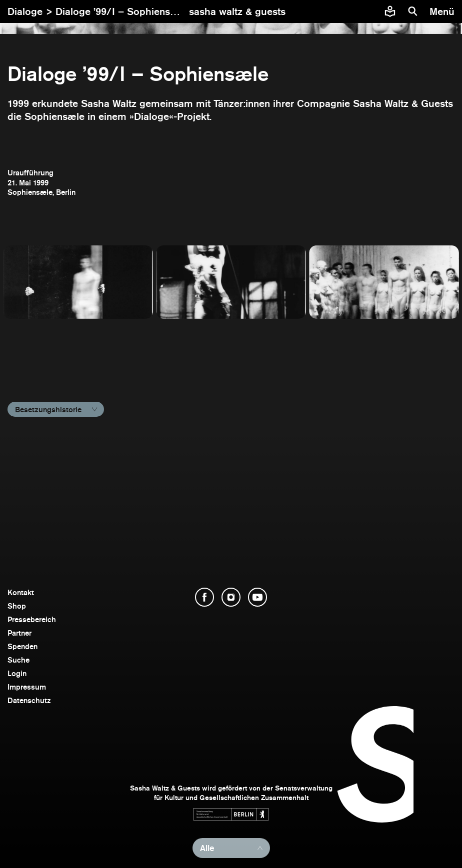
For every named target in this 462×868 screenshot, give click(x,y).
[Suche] (413, 11)
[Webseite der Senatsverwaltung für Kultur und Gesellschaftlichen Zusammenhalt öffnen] (231, 814)
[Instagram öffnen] (231, 597)
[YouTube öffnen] (257, 597)
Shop (17, 606)
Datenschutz (29, 700)
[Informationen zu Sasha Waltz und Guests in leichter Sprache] (390, 11)
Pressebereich (32, 619)
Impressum (27, 687)
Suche (18, 660)
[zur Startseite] (237, 11)
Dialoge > (31, 11)
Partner (19, 633)
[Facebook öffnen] (204, 597)
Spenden (22, 646)
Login (17, 673)
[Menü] (443, 11)
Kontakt (21, 592)
